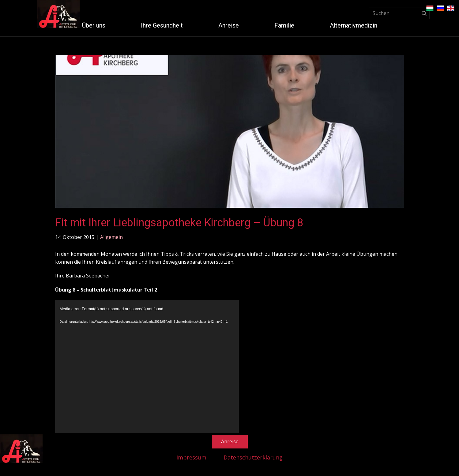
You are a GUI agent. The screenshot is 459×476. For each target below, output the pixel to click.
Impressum (191, 457)
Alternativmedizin (354, 25)
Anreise (229, 25)
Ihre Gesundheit (162, 25)
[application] (147, 369)
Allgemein (111, 237)
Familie (284, 25)
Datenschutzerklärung (253, 457)
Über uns (94, 25)
